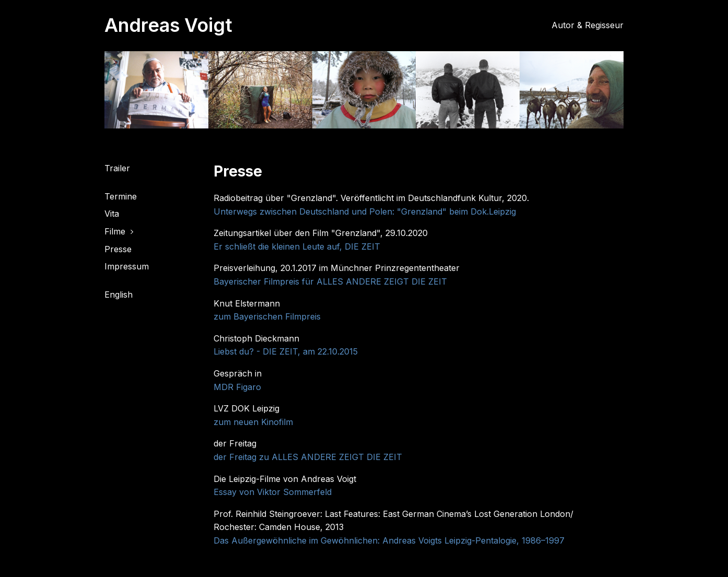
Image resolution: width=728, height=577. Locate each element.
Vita (112, 214)
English (119, 295)
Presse (118, 249)
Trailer (117, 168)
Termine (121, 196)
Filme (115, 231)
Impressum (127, 266)
